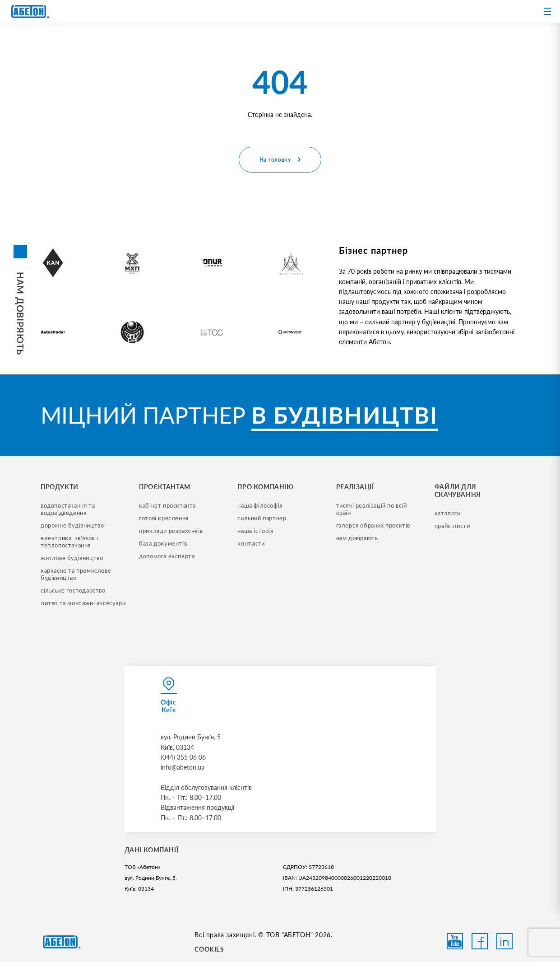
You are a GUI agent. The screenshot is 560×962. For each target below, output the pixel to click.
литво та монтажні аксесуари (83, 603)
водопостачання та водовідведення (69, 509)
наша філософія (260, 505)
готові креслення (164, 518)
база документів (163, 543)
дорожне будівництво (72, 525)
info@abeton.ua (183, 767)
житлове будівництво (72, 558)
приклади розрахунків (171, 531)
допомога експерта (167, 556)
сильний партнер (262, 518)
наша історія (255, 531)
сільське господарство (73, 590)
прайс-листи (452, 526)
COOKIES (209, 949)
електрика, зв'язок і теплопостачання (70, 542)
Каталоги (448, 513)
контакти (251, 543)
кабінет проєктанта (167, 505)
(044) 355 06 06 (183, 757)
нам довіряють (357, 538)
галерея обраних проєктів (373, 525)
